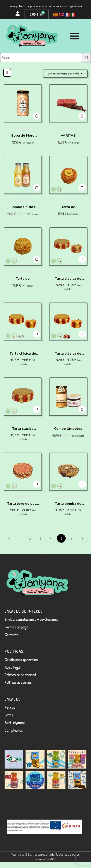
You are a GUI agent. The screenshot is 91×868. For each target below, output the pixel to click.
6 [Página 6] (72, 538)
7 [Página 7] (82, 538)
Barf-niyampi (15, 722)
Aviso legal (13, 667)
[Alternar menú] (75, 36)
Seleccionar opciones (82, 259)
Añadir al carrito (37, 116)
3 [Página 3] (40, 538)
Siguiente (46, 548)
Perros (10, 707)
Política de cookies (18, 682)
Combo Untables (68, 429)
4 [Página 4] (51, 538)
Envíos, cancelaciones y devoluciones (31, 619)
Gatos (9, 715)
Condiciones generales (21, 659)
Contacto (11, 634)
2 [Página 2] (30, 538)
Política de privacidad (20, 675)
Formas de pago (16, 627)
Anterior (9, 538)
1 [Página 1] (20, 538)
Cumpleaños (14, 730)
